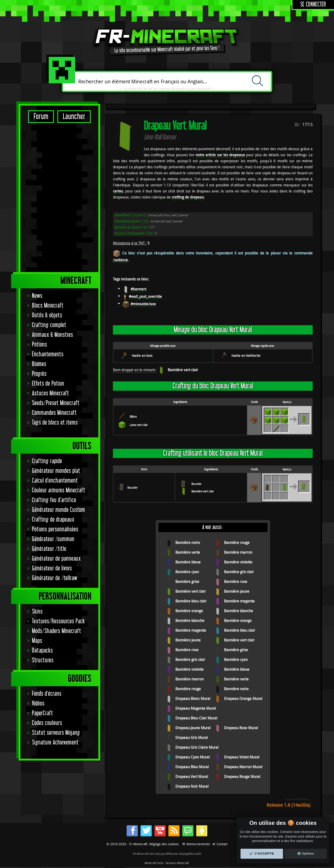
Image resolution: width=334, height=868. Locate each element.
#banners (138, 289)
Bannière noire (188, 543)
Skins (37, 465)
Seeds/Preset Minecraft (56, 257)
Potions (40, 198)
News (37, 150)
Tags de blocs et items (55, 276)
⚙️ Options (305, 853)
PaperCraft (43, 567)
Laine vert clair (139, 425)
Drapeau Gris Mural (192, 738)
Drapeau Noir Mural (192, 786)
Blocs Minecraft (48, 159)
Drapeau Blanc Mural (193, 699)
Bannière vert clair (183, 370)
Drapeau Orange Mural (243, 699)
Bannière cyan (187, 572)
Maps (37, 495)
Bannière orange (189, 611)
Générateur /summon (53, 393)
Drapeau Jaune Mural (193, 728)
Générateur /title (49, 403)
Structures (43, 514)
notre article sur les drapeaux (220, 155)
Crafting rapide (47, 315)
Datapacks (42, 504)
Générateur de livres (52, 422)
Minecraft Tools (154, 863)
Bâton (133, 416)
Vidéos (38, 557)
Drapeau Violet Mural (242, 757)
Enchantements (48, 208)
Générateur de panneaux (56, 412)
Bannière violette (238, 562)
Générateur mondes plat (56, 325)
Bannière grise (187, 582)
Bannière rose (236, 582)
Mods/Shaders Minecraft (57, 485)
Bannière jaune (237, 591)
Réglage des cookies (164, 844)
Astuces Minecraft (51, 247)
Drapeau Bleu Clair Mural (196, 718)
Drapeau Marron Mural (243, 767)
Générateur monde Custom (59, 364)
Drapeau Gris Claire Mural (197, 747)
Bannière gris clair (239, 572)
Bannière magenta (239, 601)
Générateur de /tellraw (55, 432)
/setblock (120, 260)
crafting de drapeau (188, 197)
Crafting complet (49, 179)
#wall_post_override (145, 296)
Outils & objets (47, 169)
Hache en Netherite (246, 356)
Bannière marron (238, 552)
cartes (118, 191)
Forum (41, 117)
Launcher (74, 117)
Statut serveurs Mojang (56, 587)
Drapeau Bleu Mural (192, 767)
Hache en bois (142, 356)
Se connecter (313, 5)
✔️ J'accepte (262, 853)
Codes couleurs (47, 577)
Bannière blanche (239, 611)
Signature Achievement (55, 596)
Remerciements (198, 844)
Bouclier (132, 488)
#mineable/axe (143, 304)
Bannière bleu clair (191, 601)
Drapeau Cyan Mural (193, 757)
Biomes (39, 218)
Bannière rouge (237, 543)
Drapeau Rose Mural (241, 728)
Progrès (39, 228)
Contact (222, 844)
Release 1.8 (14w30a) (288, 805)
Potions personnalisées (55, 383)
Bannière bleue (188, 562)
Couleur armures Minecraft (59, 344)
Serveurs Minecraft (177, 863)
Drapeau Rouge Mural (242, 777)
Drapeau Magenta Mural (196, 708)
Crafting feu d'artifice (54, 354)
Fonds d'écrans (47, 548)
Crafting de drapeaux (53, 373)
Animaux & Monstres (53, 189)
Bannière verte (188, 552)
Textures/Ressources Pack (58, 475)
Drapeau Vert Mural (192, 777)
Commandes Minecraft (54, 267)
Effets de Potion (48, 237)
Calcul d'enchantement (55, 334)
